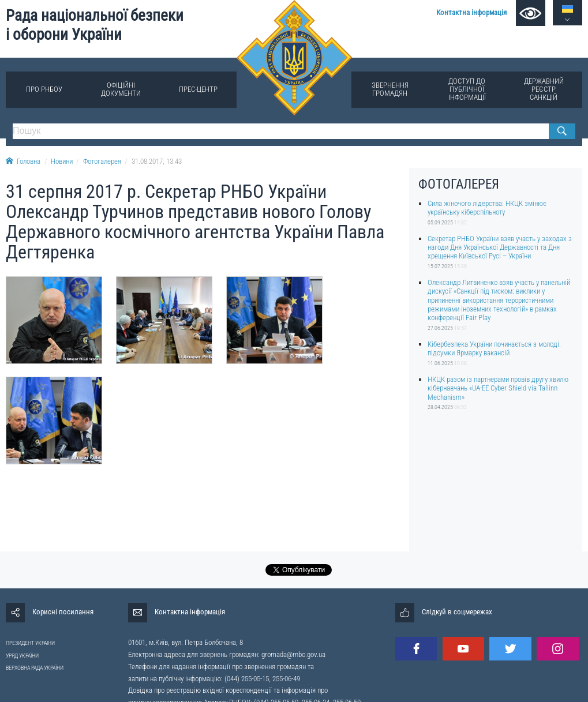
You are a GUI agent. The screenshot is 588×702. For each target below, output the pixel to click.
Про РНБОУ (44, 89)
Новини (62, 161)
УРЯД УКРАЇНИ (22, 656)
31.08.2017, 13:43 (157, 161)
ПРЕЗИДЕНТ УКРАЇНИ (30, 643)
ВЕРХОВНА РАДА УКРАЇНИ (35, 668)
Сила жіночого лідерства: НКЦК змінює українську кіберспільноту (487, 208)
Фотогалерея (102, 161)
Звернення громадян (390, 89)
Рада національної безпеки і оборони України (95, 25)
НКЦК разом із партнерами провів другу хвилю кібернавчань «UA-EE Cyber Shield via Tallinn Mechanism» (498, 388)
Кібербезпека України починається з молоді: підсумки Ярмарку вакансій (494, 348)
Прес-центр (198, 89)
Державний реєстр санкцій (544, 89)
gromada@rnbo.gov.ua (293, 654)
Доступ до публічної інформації (467, 89)
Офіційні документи (121, 89)
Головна (23, 161)
